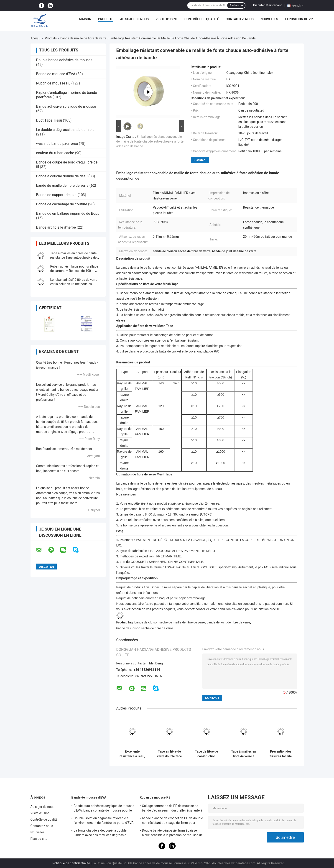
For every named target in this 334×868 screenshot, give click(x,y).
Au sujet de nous (134, 19)
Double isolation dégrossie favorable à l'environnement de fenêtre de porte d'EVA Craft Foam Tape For (104, 821)
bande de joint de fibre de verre (228, 622)
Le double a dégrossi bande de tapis (65, 130)
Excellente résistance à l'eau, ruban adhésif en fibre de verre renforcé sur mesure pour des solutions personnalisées (132, 754)
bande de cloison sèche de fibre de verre (145, 628)
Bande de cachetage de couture (62, 204)
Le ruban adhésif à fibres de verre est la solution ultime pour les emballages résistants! (74, 284)
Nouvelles (269, 19)
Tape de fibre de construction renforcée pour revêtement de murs (207, 754)
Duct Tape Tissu (49, 120)
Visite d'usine (167, 19)
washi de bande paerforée (57, 144)
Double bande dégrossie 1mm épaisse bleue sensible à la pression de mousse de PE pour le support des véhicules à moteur (172, 833)
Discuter (199, 160)
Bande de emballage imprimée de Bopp (68, 213)
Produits (106, 19)
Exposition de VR (299, 19)
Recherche (236, 5)
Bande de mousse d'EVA (56, 74)
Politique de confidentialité (71, 863)
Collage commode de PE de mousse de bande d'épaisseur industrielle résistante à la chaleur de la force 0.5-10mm (172, 809)
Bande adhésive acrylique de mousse (66, 106)
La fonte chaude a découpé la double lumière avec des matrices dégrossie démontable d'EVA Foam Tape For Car (101, 833)
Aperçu (36, 38)
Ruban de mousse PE (53, 83)
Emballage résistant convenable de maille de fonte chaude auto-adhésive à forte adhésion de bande (150, 141)
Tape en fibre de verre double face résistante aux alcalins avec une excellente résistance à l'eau (169, 754)
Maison (85, 19)
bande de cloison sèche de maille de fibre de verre (170, 622)
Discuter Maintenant (268, 5)
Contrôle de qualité (202, 19)
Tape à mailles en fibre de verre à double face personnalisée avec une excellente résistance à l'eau (243, 754)
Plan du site (39, 839)
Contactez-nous (240, 19)
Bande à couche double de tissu (62, 176)
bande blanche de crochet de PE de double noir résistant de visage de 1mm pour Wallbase (173, 821)
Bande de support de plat (56, 195)
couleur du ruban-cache (55, 153)
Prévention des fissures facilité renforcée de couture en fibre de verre (281, 754)
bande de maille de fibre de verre (83, 38)
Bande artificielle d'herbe (56, 227)
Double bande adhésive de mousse (64, 60)
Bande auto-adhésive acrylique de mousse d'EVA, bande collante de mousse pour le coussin (104, 809)
